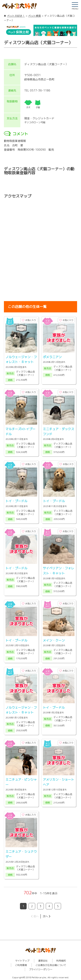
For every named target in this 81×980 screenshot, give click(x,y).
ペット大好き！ (16, 16)
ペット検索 (35, 16)
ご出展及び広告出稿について (51, 964)
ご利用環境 (21, 964)
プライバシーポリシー (41, 968)
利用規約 (61, 960)
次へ (45, 915)
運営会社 (43, 960)
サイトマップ (22, 960)
